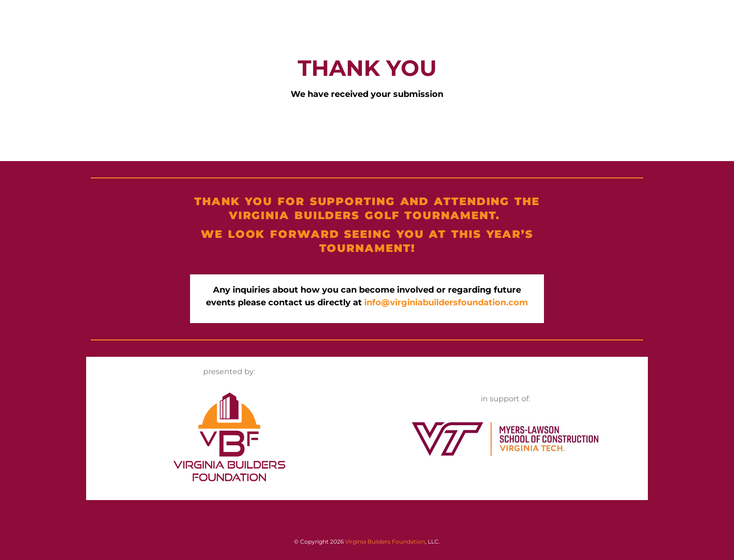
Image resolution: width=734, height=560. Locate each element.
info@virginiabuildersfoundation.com (446, 302)
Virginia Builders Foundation (385, 542)
